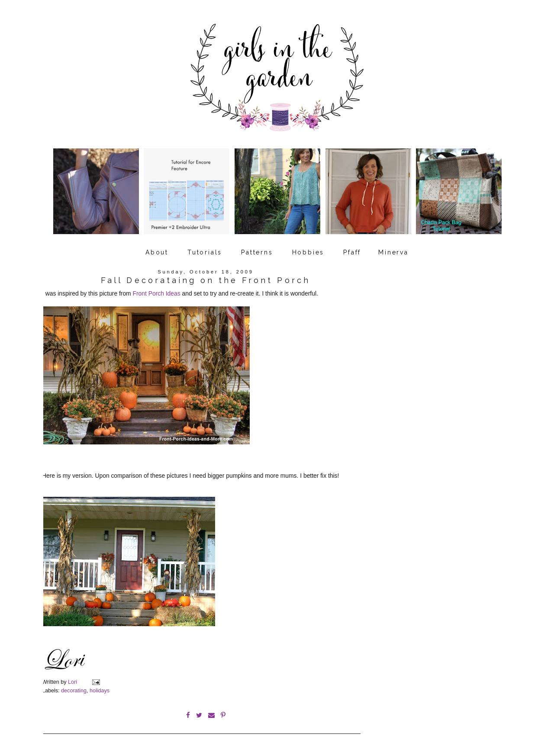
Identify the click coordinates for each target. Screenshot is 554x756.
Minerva (393, 252)
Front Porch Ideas (157, 293)
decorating (74, 691)
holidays (100, 691)
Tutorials (205, 252)
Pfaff (352, 252)
